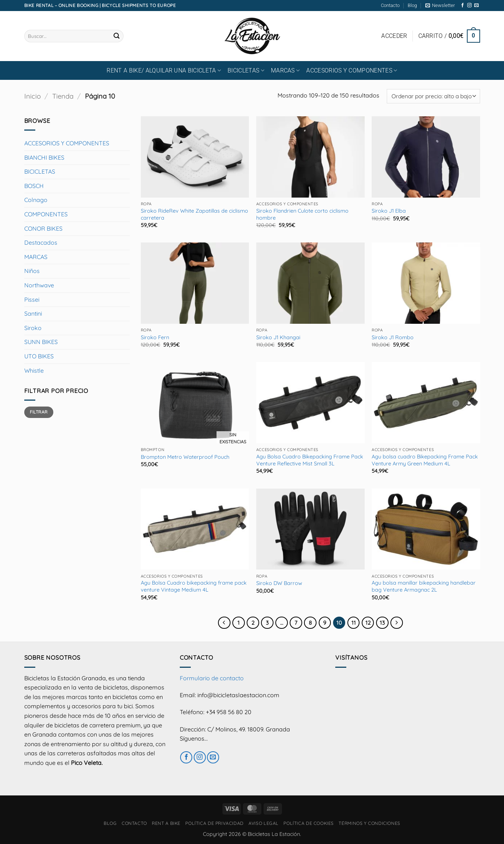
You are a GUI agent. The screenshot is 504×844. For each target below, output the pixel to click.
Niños (32, 271)
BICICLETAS (246, 70)
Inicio (33, 96)
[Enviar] (117, 36)
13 (382, 623)
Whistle (34, 370)
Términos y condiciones (369, 823)
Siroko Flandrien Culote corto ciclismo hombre (302, 214)
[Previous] (224, 623)
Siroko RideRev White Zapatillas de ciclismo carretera (194, 214)
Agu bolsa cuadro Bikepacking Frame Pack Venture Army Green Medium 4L (425, 460)
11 (354, 623)
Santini (33, 313)
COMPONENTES (46, 214)
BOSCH (34, 186)
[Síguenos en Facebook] (462, 6)
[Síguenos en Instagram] (469, 6)
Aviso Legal (264, 823)
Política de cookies (309, 823)
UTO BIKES (39, 356)
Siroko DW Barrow (279, 583)
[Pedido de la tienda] (433, 96)
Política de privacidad (214, 823)
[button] (440, 6)
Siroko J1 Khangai (278, 337)
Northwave (39, 285)
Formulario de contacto (212, 678)
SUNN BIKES (41, 342)
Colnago (36, 200)
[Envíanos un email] (476, 6)
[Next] (397, 623)
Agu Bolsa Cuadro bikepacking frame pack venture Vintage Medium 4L (194, 586)
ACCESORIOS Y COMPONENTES (352, 70)
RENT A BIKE (166, 823)
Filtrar (39, 412)
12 (368, 623)
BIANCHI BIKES (44, 157)
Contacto (390, 5)
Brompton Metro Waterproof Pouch (185, 457)
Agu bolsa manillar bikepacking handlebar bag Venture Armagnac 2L (424, 586)
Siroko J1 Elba (389, 211)
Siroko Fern (155, 337)
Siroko (33, 328)
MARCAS (285, 70)
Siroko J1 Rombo (393, 337)
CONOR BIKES (43, 228)
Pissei (32, 299)
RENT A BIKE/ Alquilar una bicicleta (164, 70)
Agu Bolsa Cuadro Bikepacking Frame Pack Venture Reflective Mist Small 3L (310, 460)
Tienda (63, 96)
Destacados (41, 242)
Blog (412, 5)
